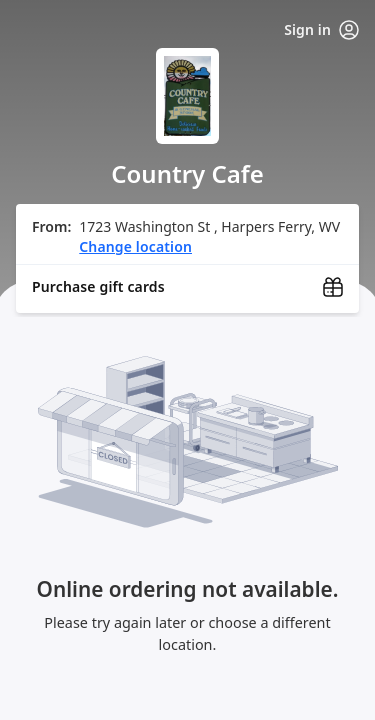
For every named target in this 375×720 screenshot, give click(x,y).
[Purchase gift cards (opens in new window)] (187, 287)
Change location (135, 246)
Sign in (321, 30)
